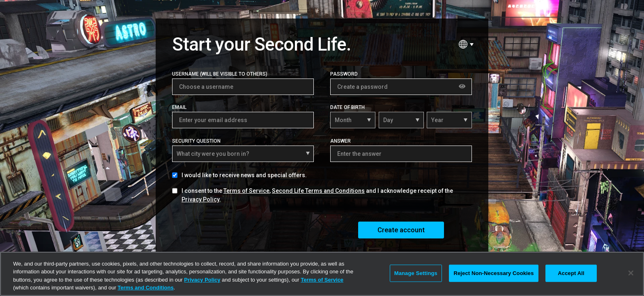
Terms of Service (246, 191)
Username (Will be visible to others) (220, 74)
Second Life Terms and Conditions (318, 191)
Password (344, 74)
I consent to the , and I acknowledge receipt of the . (317, 195)
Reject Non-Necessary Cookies (493, 273)
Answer (340, 141)
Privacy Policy (200, 199)
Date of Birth (347, 107)
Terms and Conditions (145, 288)
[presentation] (235, 229)
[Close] (631, 273)
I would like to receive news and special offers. (244, 175)
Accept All (571, 273)
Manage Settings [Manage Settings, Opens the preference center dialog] (416, 273)
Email (179, 107)
